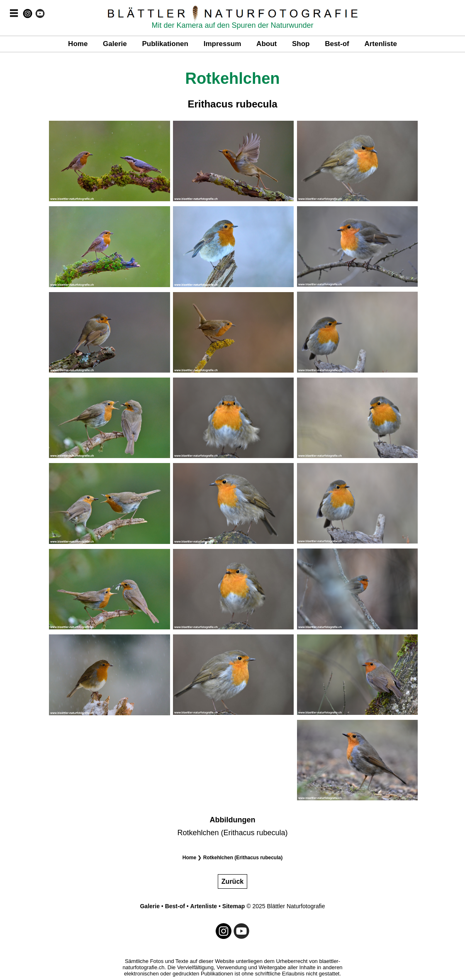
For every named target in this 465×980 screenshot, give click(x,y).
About (267, 44)
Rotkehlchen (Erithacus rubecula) (243, 858)
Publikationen (165, 44)
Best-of (337, 44)
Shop (301, 44)
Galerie (115, 44)
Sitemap (234, 906)
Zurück (232, 881)
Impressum (223, 44)
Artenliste (380, 44)
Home (78, 44)
